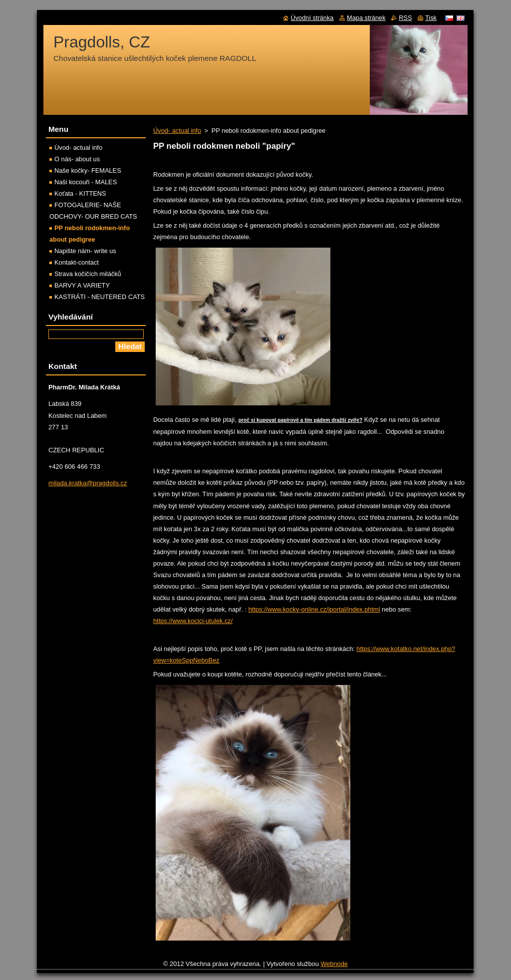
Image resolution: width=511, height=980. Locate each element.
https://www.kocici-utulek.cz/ (193, 621)
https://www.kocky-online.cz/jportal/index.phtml (314, 609)
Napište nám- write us (85, 251)
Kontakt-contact (77, 262)
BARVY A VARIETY (82, 285)
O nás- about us (77, 159)
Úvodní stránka (312, 18)
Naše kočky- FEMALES (88, 170)
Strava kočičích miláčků (88, 274)
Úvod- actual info (177, 131)
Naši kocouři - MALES (86, 182)
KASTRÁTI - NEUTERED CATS (100, 297)
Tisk (431, 18)
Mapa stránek (366, 18)
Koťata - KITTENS (80, 193)
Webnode (334, 964)
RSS (405, 18)
